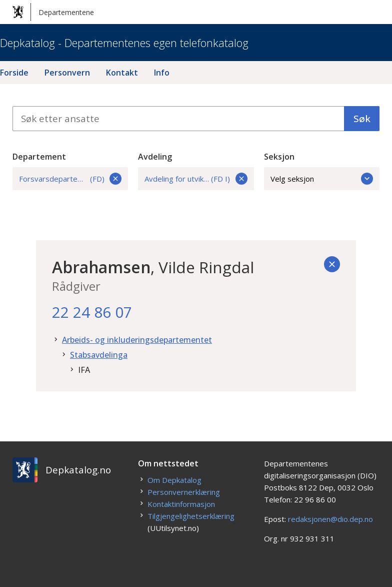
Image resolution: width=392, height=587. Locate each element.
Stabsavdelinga (99, 355)
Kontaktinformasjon (181, 504)
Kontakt (122, 73)
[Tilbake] (332, 264)
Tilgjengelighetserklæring (191, 516)
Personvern (67, 73)
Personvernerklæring (184, 492)
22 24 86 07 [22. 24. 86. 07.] (92, 312)
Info (162, 73)
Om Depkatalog (174, 480)
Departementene (53, 12)
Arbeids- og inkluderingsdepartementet (137, 340)
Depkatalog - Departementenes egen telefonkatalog (124, 43)
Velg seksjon (322, 179)
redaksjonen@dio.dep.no (330, 519)
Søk (362, 119)
